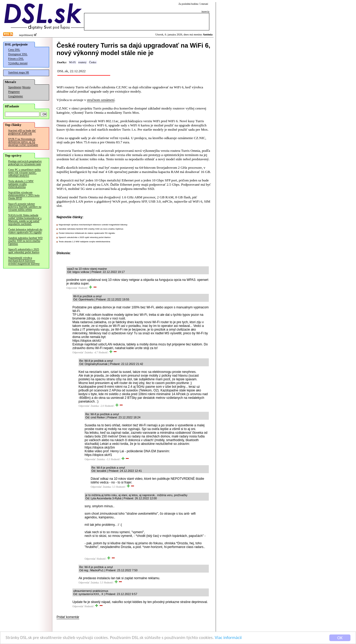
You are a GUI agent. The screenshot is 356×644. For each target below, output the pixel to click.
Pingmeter (14, 92)
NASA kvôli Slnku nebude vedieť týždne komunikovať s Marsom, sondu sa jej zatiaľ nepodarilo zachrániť (25, 220)
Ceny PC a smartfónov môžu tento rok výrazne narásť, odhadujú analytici (24, 173)
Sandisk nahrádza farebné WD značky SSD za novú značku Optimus (25, 241)
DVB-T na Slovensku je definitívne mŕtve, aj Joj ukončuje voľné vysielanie (23, 142)
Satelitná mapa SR (19, 72)
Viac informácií (228, 638)
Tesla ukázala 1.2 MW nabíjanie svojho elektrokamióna (21, 184)
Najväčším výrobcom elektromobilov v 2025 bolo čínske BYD (24, 195)
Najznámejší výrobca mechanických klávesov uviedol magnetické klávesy (24, 261)
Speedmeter (15, 87)
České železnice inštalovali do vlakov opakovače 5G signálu (25, 231)
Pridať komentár (68, 617)
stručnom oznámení (101, 100)
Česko (93, 62)
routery (82, 62)
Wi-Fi (72, 62)
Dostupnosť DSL (18, 54)
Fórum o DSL (16, 59)
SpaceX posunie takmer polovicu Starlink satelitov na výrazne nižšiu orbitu (25, 207)
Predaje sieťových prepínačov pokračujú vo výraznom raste (25, 163)
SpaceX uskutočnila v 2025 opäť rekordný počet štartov (24, 251)
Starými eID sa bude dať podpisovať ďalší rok (22, 132)
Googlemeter (16, 96)
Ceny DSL (14, 50)
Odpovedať (72, 288)
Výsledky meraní (18, 63)
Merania (26, 87)
